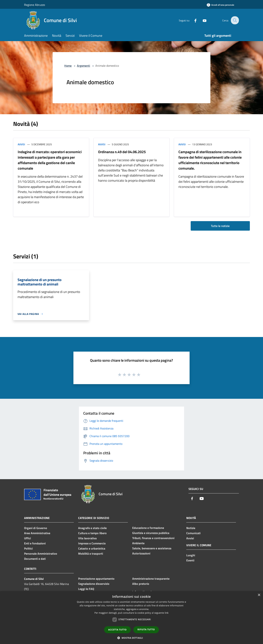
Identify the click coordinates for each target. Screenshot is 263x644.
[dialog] (131, 618)
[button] (131, 638)
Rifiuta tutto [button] (146, 629)
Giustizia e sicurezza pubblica (151, 533)
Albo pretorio (141, 584)
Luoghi (191, 555)
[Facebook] (193, 20)
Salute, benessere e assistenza (152, 548)
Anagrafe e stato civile (92, 528)
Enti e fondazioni (35, 543)
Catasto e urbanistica (92, 548)
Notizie (191, 528)
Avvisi (21, 144)
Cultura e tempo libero (92, 533)
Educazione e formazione (148, 528)
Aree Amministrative (37, 533)
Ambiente (138, 543)
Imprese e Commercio (92, 543)
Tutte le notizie (220, 226)
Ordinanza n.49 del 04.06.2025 (122, 152)
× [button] (259, 595)
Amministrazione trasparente (151, 579)
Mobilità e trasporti (91, 554)
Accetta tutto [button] (117, 630)
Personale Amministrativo (41, 554)
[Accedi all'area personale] (220, 5)
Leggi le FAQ (86, 589)
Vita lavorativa (87, 538)
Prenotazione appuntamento (96, 579)
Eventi (190, 560)
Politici (28, 548)
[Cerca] (235, 20)
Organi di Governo (36, 528)
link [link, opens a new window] (167, 613)
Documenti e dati (35, 559)
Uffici (27, 538)
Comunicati (193, 533)
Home (68, 66)
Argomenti (83, 66)
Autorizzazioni (141, 553)
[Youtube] (202, 20)
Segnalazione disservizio (94, 584)
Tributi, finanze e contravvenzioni (153, 538)
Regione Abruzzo (35, 5)
